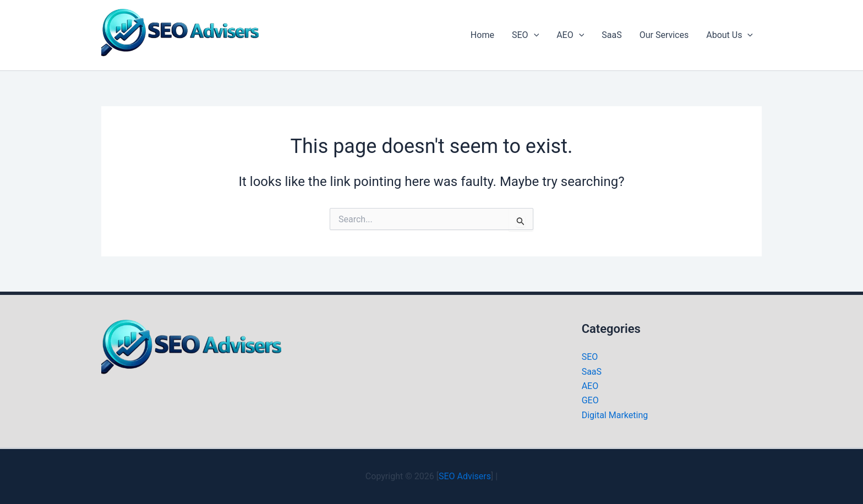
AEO (570, 35)
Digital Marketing (615, 415)
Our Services (664, 35)
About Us (730, 35)
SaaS (611, 35)
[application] (534, 35)
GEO (590, 400)
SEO (525, 35)
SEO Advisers (465, 476)
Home (482, 35)
